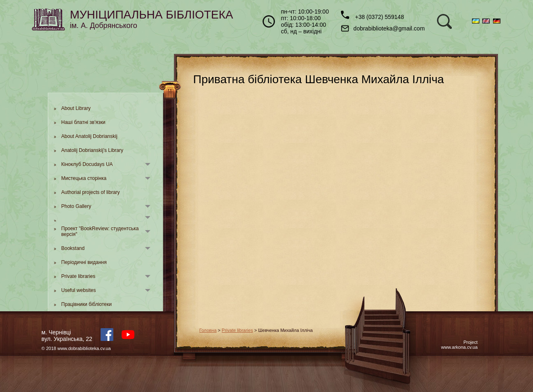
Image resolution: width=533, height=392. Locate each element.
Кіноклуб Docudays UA (87, 164)
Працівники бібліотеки (87, 304)
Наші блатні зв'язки (83, 122)
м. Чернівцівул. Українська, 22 (67, 336)
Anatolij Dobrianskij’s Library (93, 150)
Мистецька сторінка (84, 178)
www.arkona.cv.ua (459, 347)
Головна (208, 330)
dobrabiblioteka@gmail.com (383, 28)
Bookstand (73, 248)
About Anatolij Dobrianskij (89, 136)
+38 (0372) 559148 (372, 15)
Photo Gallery (76, 206)
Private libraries (79, 276)
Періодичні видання (84, 262)
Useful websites (79, 290)
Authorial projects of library (91, 192)
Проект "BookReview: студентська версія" (100, 231)
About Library (76, 108)
